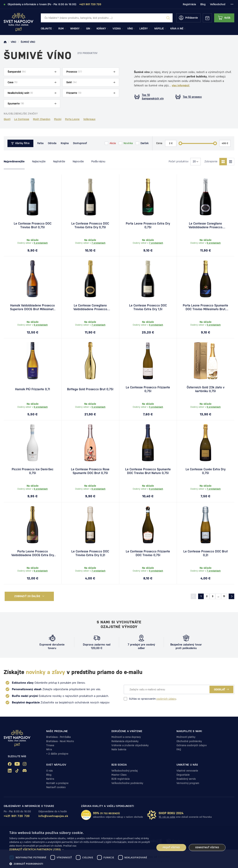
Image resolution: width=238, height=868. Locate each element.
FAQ (179, 749)
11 (224, 596)
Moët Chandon (42, 119)
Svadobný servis (186, 779)
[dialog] (119, 848)
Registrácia (189, 4)
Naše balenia (119, 749)
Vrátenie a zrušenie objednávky (130, 745)
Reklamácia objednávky (125, 741)
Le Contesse (22, 119)
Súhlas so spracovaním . (150, 699)
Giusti (7, 119)
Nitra (49, 749)
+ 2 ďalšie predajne (57, 754)
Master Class (119, 775)
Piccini (58, 119)
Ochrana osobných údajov (192, 745)
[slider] (180, 143)
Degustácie (183, 775)
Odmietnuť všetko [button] (207, 847)
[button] (80, 849)
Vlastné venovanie (187, 771)
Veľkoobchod (218, 4)
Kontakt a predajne (57, 783)
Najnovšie (78, 161)
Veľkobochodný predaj (125, 771)
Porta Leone (72, 119)
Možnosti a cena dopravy (126, 737)
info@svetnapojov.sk (53, 816)
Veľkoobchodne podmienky (127, 783)
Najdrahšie (59, 161)
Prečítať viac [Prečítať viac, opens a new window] (70, 846)
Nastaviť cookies (56, 787)
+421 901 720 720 (17, 816)
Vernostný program (188, 783)
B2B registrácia (120, 779)
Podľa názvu (98, 161)
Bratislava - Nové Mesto (60, 741)
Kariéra (50, 779)
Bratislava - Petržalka (58, 737)
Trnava (50, 745)
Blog (203, 4)
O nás (49, 771)
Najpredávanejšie (14, 161)
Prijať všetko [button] (171, 847)
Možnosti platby (186, 737)
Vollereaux (89, 119)
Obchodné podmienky (189, 741)
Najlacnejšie (39, 161)
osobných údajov (166, 699)
